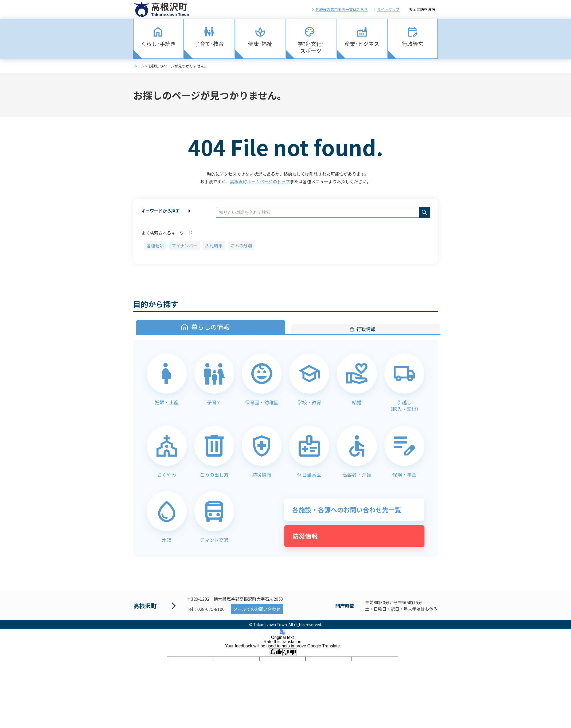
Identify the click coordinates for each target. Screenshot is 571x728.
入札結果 (214, 246)
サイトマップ (388, 9)
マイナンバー (185, 246)
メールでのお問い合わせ (257, 609)
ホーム (139, 66)
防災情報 (305, 536)
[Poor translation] (290, 652)
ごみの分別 (241, 246)
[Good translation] (276, 652)
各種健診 (155, 246)
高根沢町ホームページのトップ (260, 181)
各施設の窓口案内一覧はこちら (342, 9)
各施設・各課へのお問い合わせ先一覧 (347, 510)
